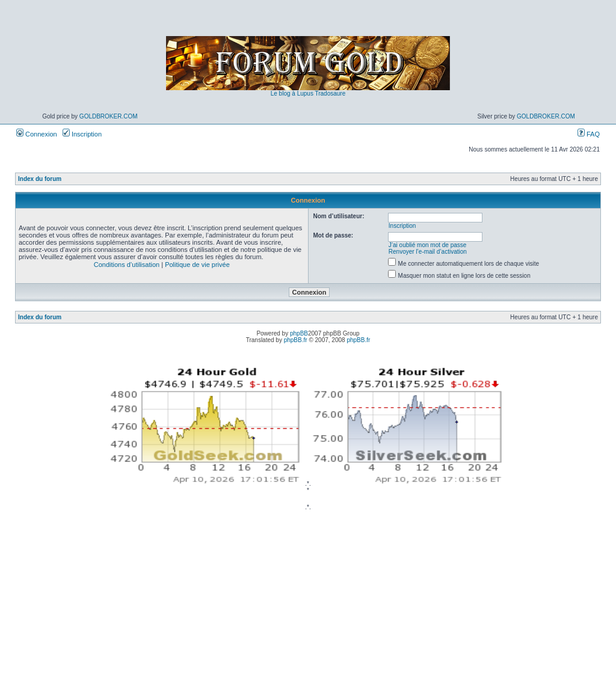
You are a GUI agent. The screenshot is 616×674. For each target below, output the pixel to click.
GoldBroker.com (109, 116)
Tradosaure (330, 93)
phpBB (299, 333)
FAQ (589, 134)
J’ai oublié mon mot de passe (428, 245)
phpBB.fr (296, 340)
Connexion (37, 134)
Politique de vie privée (197, 265)
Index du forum (40, 179)
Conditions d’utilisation (127, 265)
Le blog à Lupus (292, 93)
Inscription (82, 134)
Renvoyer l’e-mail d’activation (428, 252)
